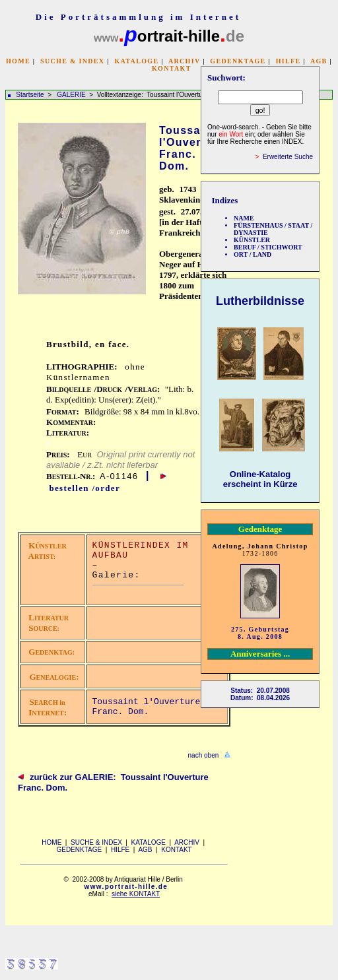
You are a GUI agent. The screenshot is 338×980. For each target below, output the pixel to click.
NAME (244, 218)
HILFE (288, 61)
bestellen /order (84, 488)
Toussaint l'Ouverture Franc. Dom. (147, 707)
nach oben (204, 755)
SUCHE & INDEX (72, 61)
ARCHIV (184, 61)
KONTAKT (172, 68)
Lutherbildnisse (260, 301)
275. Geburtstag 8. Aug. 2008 (260, 633)
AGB (319, 61)
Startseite (30, 95)
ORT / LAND (253, 254)
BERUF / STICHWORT (268, 247)
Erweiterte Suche (288, 157)
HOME (18, 61)
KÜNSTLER (252, 240)
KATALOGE (136, 61)
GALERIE (72, 95)
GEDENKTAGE (238, 61)
